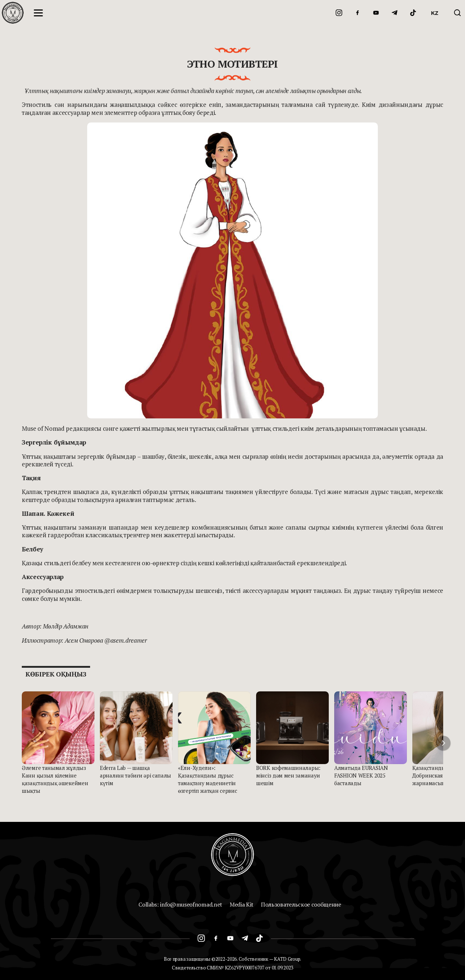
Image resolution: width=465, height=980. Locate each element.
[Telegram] (395, 13)
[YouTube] (376, 13)
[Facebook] (357, 13)
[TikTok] (413, 13)
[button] (443, 743)
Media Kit (242, 904)
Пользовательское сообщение (301, 904)
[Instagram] (339, 13)
